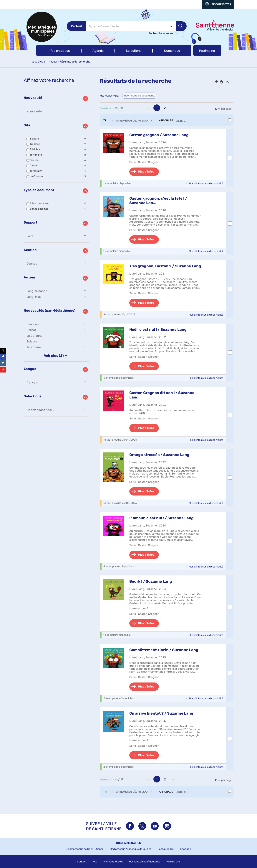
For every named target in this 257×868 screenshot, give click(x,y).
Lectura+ (186, 849)
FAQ (95, 862)
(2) (56, 356)
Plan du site (173, 862)
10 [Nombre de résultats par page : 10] (217, 109)
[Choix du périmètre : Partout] (76, 26)
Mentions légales (113, 862)
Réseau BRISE (166, 849)
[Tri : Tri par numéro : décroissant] (132, 121)
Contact (82, 862)
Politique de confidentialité (145, 862)
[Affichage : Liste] (183, 121)
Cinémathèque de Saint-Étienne (85, 849)
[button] (59, 50)
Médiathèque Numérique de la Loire (131, 849)
